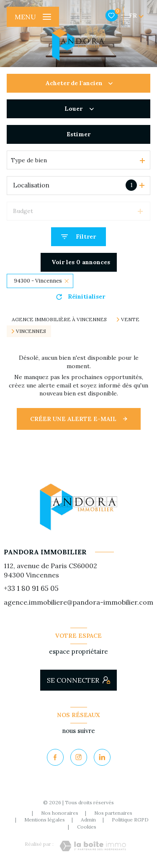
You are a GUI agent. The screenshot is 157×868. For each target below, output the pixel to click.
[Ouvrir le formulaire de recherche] (78, 237)
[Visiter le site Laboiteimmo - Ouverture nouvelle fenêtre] (93, 846)
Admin (88, 820)
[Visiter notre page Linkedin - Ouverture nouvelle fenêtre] (102, 757)
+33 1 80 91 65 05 (31, 588)
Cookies (87, 827)
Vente (130, 320)
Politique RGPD (130, 820)
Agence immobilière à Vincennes (59, 319)
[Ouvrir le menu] (33, 17)
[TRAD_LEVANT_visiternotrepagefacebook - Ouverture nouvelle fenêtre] (55, 757)
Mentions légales (45, 820)
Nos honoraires (60, 813)
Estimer (78, 134)
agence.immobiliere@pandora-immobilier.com (78, 602)
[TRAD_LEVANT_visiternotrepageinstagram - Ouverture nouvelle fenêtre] (79, 757)
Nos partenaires (113, 813)
